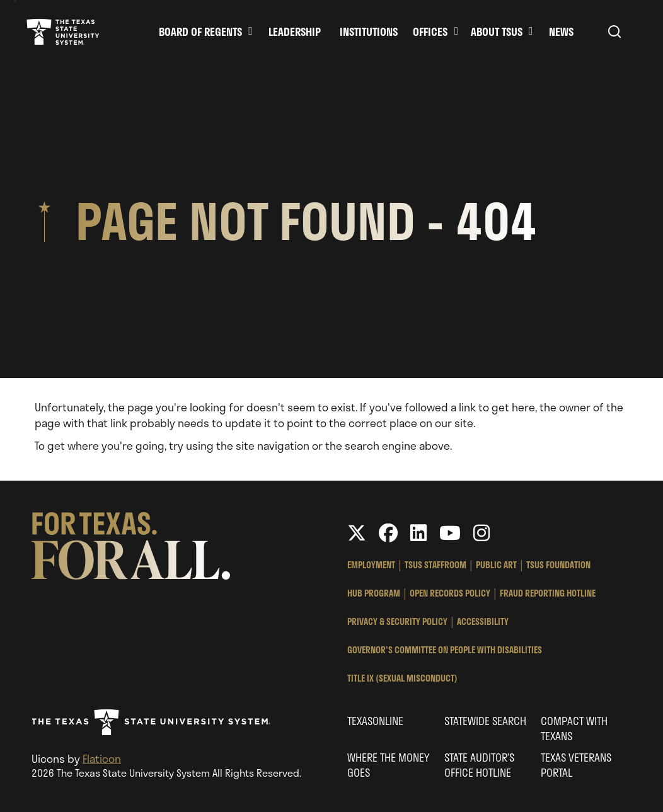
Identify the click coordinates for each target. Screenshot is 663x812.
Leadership (295, 31)
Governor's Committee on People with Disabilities (445, 650)
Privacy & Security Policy (397, 621)
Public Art (496, 565)
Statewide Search (485, 721)
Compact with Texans (574, 728)
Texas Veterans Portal (576, 765)
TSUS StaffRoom (435, 565)
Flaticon (102, 758)
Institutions (369, 31)
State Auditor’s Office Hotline (479, 765)
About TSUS (497, 31)
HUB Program (374, 593)
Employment (371, 565)
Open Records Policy (450, 593)
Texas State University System (63, 31)
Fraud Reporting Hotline (548, 593)
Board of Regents (200, 31)
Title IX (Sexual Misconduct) (402, 678)
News (561, 31)
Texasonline (375, 721)
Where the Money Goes (388, 765)
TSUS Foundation (558, 565)
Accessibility (483, 621)
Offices (430, 31)
